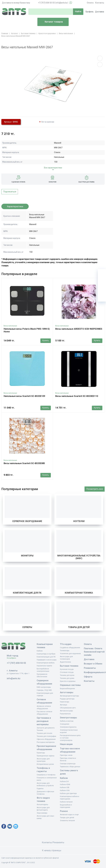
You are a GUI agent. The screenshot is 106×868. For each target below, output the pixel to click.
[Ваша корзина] (102, 273)
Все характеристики (53, 168)
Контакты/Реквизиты (53, 842)
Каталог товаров (51, 22)
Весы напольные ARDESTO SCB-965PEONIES (79, 329)
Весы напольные (10, 326)
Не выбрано (12, 658)
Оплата (90, 3)
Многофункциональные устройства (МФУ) (79, 557)
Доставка (100, 12)
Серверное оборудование (27, 521)
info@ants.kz (62, 3)
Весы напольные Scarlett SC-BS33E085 (24, 463)
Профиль (90, 12)
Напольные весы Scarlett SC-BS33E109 (24, 396)
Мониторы (27, 556)
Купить (46, 340)
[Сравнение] (102, 289)
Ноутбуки (79, 521)
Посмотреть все (95, 489)
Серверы (27, 627)
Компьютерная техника (79, 593)
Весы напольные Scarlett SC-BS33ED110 (77, 396)
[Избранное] (102, 281)
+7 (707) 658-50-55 (46, 3)
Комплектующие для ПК (27, 593)
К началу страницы (53, 850)
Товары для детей (79, 627)
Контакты (100, 3)
